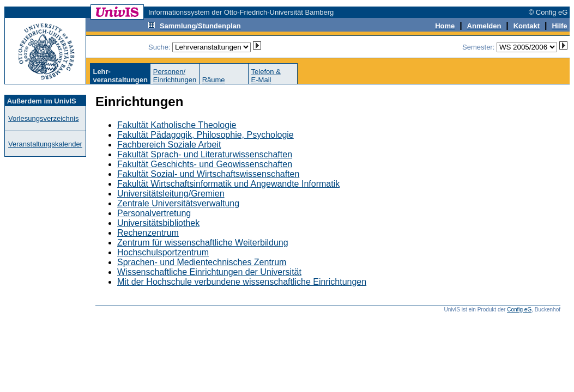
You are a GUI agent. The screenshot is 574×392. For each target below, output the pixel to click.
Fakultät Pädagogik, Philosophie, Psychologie (206, 135)
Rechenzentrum (148, 233)
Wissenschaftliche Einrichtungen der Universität (209, 272)
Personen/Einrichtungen (175, 76)
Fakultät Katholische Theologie (177, 125)
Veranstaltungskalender (45, 144)
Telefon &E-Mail (266, 76)
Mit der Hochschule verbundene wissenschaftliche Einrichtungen (242, 282)
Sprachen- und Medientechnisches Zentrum (202, 262)
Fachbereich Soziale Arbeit (169, 145)
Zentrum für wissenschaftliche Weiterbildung (203, 243)
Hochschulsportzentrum (163, 252)
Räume (214, 80)
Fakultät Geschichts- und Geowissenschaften (205, 164)
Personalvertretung (154, 213)
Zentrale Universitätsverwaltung (178, 203)
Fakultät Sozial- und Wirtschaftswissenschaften (208, 174)
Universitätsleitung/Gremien (171, 194)
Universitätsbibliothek (158, 223)
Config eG (519, 310)
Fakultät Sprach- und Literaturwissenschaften (205, 154)
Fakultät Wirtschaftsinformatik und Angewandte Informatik (228, 184)
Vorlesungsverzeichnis (43, 118)
